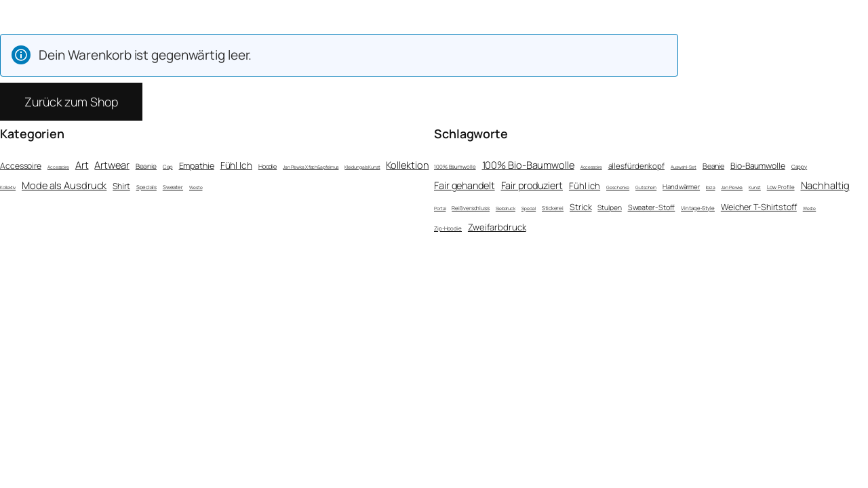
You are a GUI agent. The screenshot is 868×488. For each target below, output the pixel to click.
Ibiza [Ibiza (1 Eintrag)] (711, 187)
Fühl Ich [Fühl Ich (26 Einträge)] (236, 165)
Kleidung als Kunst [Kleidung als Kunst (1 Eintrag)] (362, 167)
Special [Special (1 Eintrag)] (529, 208)
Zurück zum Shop (71, 102)
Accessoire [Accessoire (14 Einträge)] (21, 166)
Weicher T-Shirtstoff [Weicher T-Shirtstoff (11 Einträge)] (759, 207)
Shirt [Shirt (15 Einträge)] (121, 186)
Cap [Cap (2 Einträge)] (168, 167)
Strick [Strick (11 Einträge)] (580, 207)
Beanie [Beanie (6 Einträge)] (146, 166)
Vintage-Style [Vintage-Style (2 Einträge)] (698, 208)
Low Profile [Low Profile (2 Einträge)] (781, 187)
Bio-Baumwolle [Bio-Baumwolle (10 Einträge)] (758, 166)
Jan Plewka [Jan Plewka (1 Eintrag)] (732, 187)
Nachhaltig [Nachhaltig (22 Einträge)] (825, 185)
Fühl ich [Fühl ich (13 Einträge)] (585, 186)
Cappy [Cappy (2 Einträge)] (800, 166)
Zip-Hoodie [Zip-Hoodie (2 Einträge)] (448, 228)
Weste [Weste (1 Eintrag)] (196, 187)
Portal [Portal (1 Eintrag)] (440, 208)
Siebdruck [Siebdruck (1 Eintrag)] (506, 208)
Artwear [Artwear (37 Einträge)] (112, 165)
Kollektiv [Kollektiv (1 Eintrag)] (8, 187)
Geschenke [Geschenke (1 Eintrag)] (618, 187)
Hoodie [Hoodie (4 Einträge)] (268, 167)
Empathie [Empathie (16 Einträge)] (197, 166)
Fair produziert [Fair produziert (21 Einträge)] (532, 185)
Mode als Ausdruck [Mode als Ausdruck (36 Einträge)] (64, 185)
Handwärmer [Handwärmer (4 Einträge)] (681, 187)
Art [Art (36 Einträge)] (82, 165)
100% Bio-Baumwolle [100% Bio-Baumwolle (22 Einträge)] (528, 165)
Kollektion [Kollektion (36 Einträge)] (407, 165)
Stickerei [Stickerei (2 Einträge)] (553, 208)
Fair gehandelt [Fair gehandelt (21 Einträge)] (465, 185)
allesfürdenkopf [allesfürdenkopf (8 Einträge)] (637, 166)
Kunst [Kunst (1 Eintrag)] (755, 187)
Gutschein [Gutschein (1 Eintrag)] (646, 187)
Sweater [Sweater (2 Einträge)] (173, 187)
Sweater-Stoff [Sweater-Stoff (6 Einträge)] (652, 207)
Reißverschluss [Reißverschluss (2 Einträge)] (471, 208)
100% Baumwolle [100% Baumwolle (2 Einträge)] (455, 166)
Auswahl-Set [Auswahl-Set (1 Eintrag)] (684, 167)
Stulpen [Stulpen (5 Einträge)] (609, 207)
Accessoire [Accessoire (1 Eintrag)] (58, 167)
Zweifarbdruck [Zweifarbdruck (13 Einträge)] (497, 227)
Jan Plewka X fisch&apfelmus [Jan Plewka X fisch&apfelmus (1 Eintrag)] (311, 167)
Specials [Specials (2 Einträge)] (146, 187)
